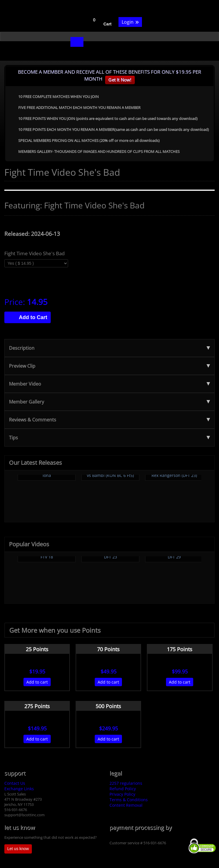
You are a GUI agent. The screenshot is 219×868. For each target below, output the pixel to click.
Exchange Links (19, 789)
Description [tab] (110, 348)
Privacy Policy (122, 794)
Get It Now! (120, 80)
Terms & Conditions (129, 800)
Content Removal (126, 805)
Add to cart (37, 682)
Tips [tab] (110, 438)
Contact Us (15, 783)
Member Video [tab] (110, 384)
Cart (107, 24)
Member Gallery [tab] (110, 402)
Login (130, 22)
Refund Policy (123, 789)
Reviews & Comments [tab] (110, 420)
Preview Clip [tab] (110, 366)
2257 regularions (126, 783)
